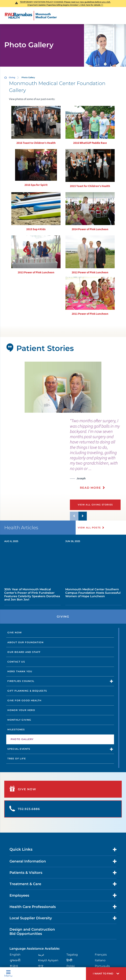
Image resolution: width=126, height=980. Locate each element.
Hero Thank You (20, 671)
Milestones (16, 730)
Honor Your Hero (21, 710)
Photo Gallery (22, 739)
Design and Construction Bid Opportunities (32, 931)
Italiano (100, 960)
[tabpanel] (63, 387)
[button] (106, 974)
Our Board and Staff (24, 652)
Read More (90, 488)
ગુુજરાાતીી (15, 960)
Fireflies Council (21, 681)
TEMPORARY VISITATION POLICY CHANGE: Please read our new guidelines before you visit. (65, 2)
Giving (12, 77)
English (15, 954)
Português (102, 966)
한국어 (14, 966)
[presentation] (98, 456)
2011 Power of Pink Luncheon (90, 314)
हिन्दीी (69, 960)
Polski (71, 966)
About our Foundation (25, 642)
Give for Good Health (24, 700)
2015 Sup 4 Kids (36, 229)
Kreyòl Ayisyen (48, 960)
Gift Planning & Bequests (27, 691)
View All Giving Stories (95, 505)
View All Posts (89, 528)
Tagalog (72, 954)
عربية (41, 954)
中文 (41, 966)
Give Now (15, 632)
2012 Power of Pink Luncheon (90, 272)
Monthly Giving (19, 720)
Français (101, 954)
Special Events (19, 749)
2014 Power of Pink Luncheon (90, 229)
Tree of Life (17, 759)
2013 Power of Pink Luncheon (36, 272)
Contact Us (16, 662)
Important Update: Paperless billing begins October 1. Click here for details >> (65, 5)
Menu (8, 974)
